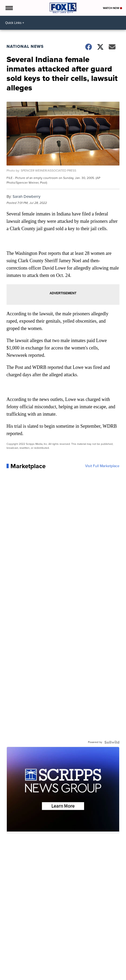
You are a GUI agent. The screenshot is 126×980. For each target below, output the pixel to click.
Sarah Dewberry (26, 197)
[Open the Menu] (9, 8)
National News (25, 46)
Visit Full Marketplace (102, 466)
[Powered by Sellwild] (112, 742)
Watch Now (113, 8)
